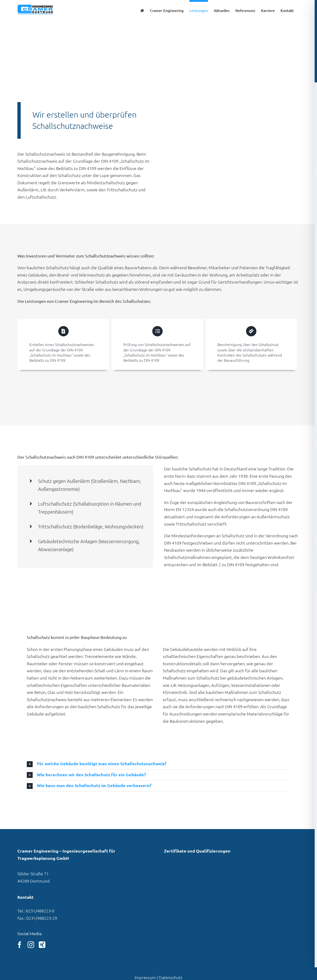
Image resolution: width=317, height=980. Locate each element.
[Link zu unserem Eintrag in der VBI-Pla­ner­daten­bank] (179, 874)
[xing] (42, 945)
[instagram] (31, 945)
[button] (158, 764)
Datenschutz (171, 977)
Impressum (145, 977)
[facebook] (20, 945)
